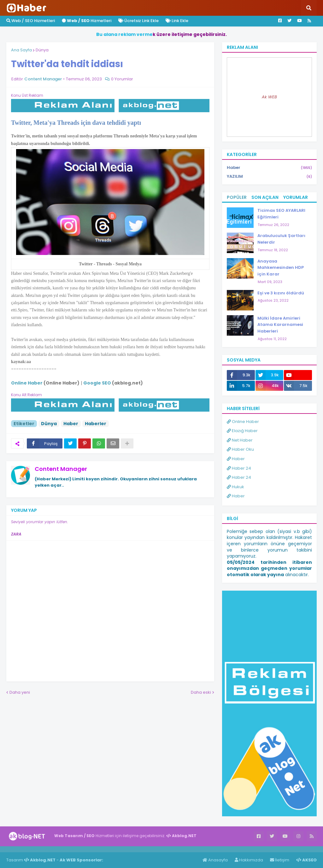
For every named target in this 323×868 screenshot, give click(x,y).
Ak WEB (269, 97)
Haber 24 (239, 468)
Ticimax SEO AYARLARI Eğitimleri (281, 214)
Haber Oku (240, 449)
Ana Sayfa (21, 50)
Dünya (42, 50)
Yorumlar (296, 197)
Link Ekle (177, 21)
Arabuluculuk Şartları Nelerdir (281, 239)
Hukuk (235, 487)
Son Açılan (265, 197)
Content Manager (61, 469)
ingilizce (65, 849)
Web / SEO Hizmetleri (31, 21)
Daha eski (201, 692)
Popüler (237, 197)
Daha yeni (20, 692)
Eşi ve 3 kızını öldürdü (281, 293)
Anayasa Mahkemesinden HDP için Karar (281, 268)
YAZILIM (269, 176)
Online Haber (243, 422)
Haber (71, 424)
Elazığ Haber (242, 431)
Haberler (96, 424)
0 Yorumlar (122, 79)
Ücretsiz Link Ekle (138, 21)
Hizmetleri (87, 21)
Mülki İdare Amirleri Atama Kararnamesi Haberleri (280, 325)
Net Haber (240, 440)
